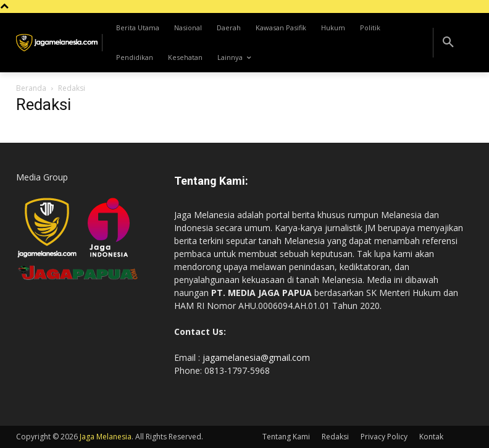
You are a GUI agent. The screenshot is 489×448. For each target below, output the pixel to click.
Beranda (31, 88)
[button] (448, 43)
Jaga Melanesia (106, 437)
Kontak (431, 437)
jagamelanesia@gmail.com (256, 357)
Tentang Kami (286, 437)
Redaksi (335, 437)
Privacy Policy (384, 437)
